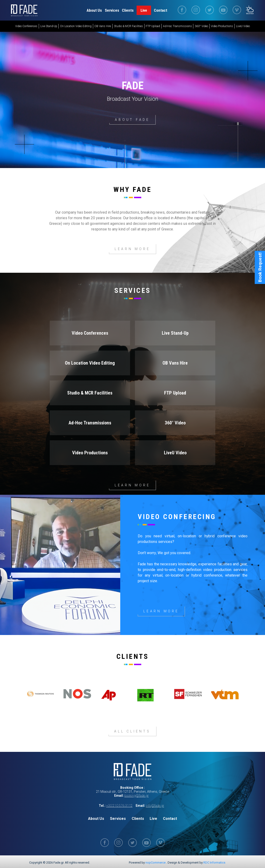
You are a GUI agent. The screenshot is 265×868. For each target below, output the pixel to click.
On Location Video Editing (76, 26)
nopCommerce (155, 862)
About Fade (132, 120)
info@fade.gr (155, 805)
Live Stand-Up (49, 26)
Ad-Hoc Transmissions (177, 26)
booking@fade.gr (137, 795)
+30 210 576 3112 (119, 805)
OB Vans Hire (103, 26)
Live (144, 10)
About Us (94, 10)
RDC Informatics (214, 862)
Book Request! (260, 283)
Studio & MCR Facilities (128, 26)
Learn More (132, 249)
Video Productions (222, 26)
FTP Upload (153, 26)
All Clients (132, 731)
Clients (128, 10)
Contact (161, 10)
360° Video (201, 26)
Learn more (132, 485)
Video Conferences (26, 26)
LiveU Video (243, 26)
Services (112, 10)
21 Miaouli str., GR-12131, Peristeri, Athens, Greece (132, 791)
